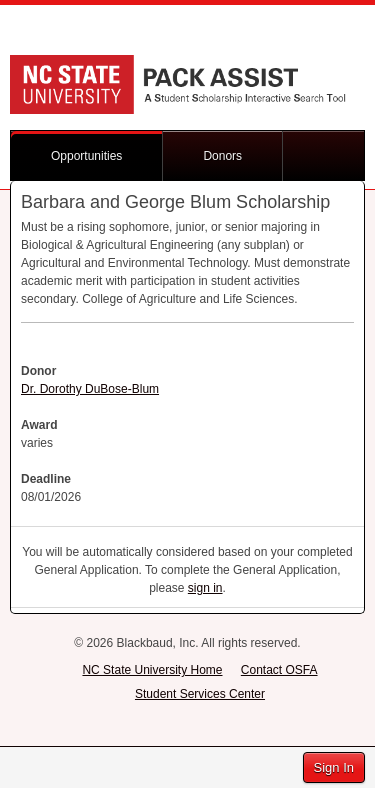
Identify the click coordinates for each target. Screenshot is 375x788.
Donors (222, 156)
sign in (205, 588)
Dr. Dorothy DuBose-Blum (90, 389)
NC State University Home (152, 670)
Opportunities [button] (86, 156)
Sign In (334, 767)
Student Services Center (200, 694)
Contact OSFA (279, 670)
